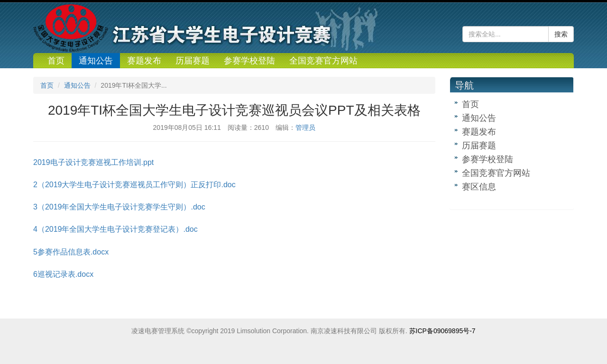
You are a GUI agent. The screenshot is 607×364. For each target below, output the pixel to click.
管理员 (305, 127)
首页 (56, 61)
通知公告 (96, 61)
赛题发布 (144, 61)
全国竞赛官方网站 (323, 61)
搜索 (561, 34)
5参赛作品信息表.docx (71, 252)
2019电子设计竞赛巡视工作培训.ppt (93, 162)
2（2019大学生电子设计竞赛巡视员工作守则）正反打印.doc (134, 185)
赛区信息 (479, 187)
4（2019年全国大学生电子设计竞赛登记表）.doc (115, 229)
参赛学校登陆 (249, 61)
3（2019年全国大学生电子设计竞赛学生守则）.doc (119, 207)
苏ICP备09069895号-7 (442, 331)
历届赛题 (193, 61)
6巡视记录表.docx (63, 274)
